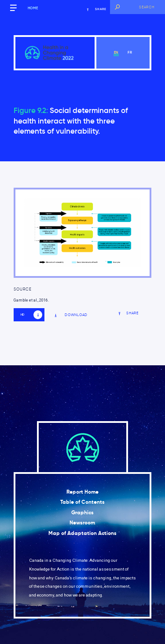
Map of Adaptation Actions (82, 533)
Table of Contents (82, 502)
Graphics (82, 513)
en (116, 52)
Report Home (82, 492)
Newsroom (82, 523)
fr (130, 52)
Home (33, 8)
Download (71, 315)
